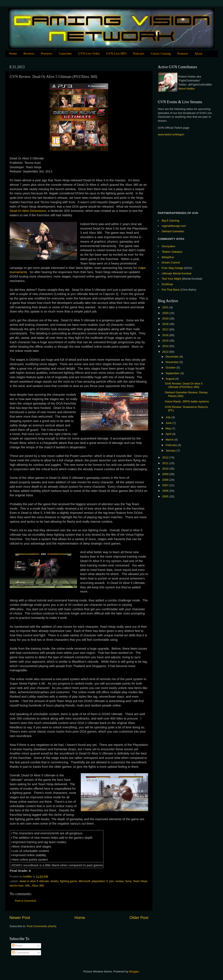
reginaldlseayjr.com (174, 226)
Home (13, 53)
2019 (166, 318)
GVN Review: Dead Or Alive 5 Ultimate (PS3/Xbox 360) (184, 385)
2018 (166, 324)
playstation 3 (100, 881)
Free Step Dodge (173, 268)
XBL (28, 886)
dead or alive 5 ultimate (34, 881)
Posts (17, 946)
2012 (166, 457)
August (170, 379)
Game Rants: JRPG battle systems (187, 401)
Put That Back (171, 290)
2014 (166, 346)
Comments (21, 953)
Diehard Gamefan (173, 231)
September (173, 373)
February (172, 445)
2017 (166, 329)
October (171, 368)
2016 (166, 335)
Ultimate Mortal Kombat (177, 273)
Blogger (134, 971)
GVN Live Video (89, 53)
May (169, 428)
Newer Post (20, 918)
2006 (166, 491)
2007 (166, 485)
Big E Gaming (171, 221)
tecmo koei (17, 886)
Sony (128, 881)
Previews (47, 53)
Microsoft (84, 881)
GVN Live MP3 (116, 53)
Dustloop (167, 284)
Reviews (29, 53)
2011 (166, 463)
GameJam (65, 53)
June (169, 423)
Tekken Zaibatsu (172, 252)
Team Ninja (140, 881)
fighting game (68, 881)
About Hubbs (186, 89)
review (119, 881)
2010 (166, 469)
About (198, 53)
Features (183, 53)
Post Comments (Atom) (42, 926)
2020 (166, 313)
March (170, 440)
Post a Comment (26, 901)
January (171, 451)
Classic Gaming (161, 53)
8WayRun (168, 257)
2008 (166, 480)
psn (112, 881)
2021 (166, 307)
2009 (166, 474)
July (169, 417)
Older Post (139, 918)
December (173, 357)
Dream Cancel (171, 262)
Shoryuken (169, 246)
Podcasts (139, 53)
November (173, 362)
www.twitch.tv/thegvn (171, 134)
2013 (166, 352)
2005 (166, 496)
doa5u (54, 881)
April (169, 434)
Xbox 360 (38, 886)
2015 (166, 341)
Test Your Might (171, 279)
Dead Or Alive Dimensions (28, 211)
